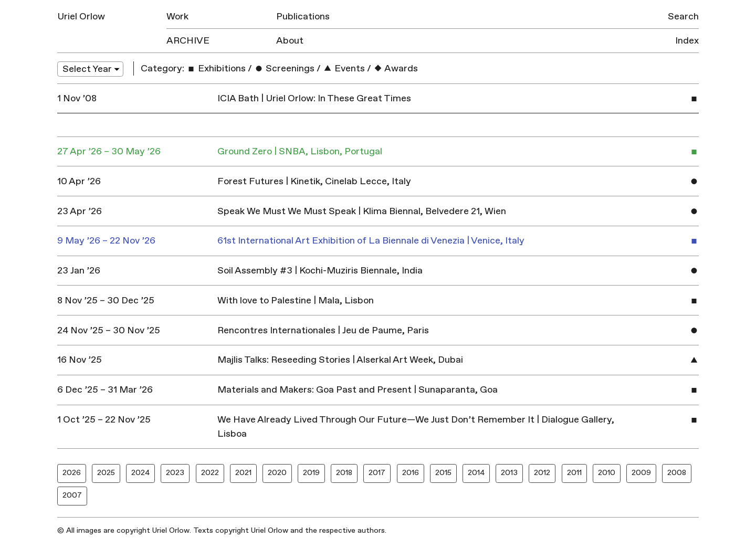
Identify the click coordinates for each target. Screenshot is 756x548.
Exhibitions (216, 68)
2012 (542, 473)
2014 (476, 473)
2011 (574, 473)
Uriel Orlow (81, 17)
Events (344, 68)
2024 (140, 473)
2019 (311, 473)
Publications (303, 17)
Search (683, 17)
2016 (411, 473)
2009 (641, 473)
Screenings (284, 68)
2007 (72, 495)
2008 (677, 473)
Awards (396, 68)
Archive (188, 41)
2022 (210, 473)
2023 (175, 473)
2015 (443, 473)
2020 (277, 473)
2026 (72, 473)
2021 (243, 473)
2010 (607, 473)
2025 (106, 473)
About (290, 41)
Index (687, 41)
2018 (344, 473)
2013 (509, 473)
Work (177, 17)
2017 (377, 473)
